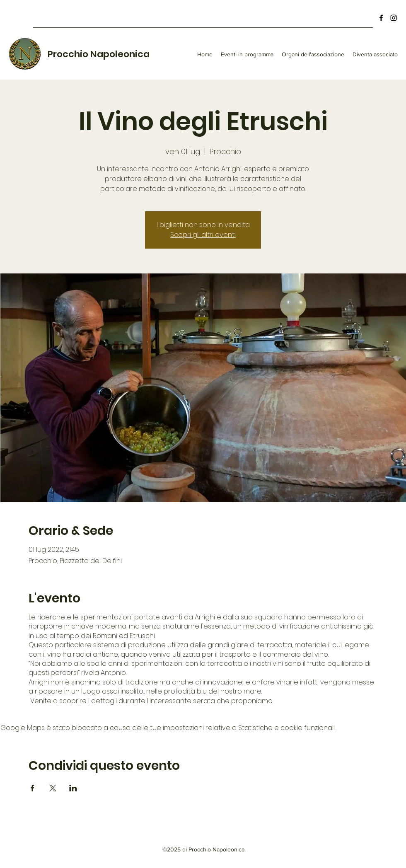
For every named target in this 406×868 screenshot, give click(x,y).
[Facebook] (381, 18)
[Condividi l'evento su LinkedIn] (73, 788)
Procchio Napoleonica (99, 54)
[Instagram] (394, 18)
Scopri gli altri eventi (203, 235)
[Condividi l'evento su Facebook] (33, 788)
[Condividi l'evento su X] (53, 788)
